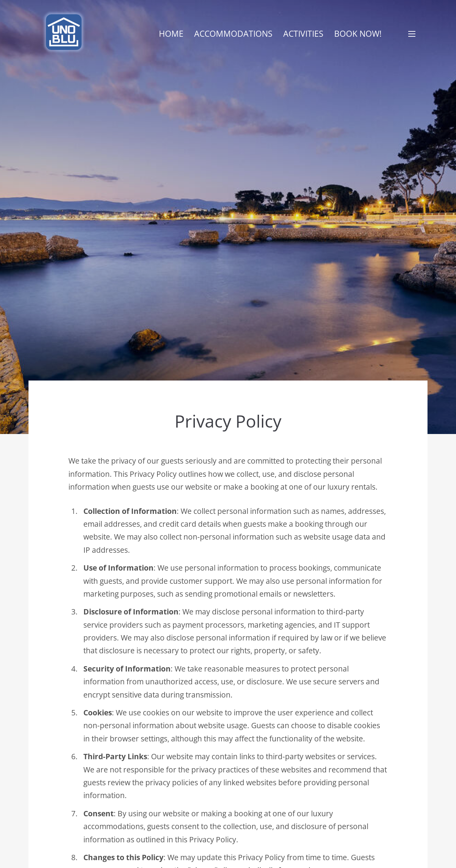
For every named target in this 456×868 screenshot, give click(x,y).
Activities (303, 34)
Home (171, 34)
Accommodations (233, 34)
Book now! (358, 34)
